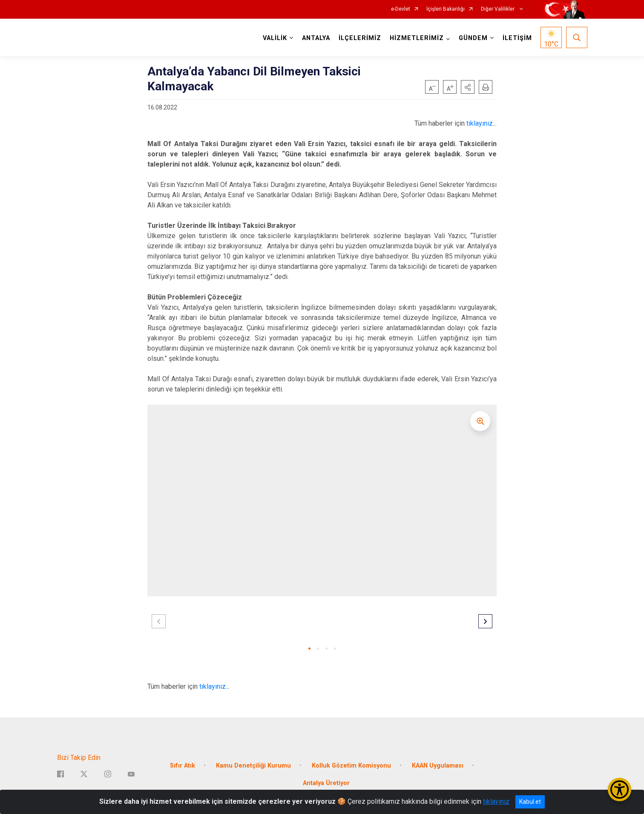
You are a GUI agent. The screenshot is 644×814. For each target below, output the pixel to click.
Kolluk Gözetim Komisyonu (351, 765)
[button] (468, 87)
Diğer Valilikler (498, 9)
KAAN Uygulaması (438, 765)
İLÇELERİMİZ (360, 38)
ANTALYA (316, 38)
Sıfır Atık (183, 765)
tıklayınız (480, 123)
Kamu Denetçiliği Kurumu (253, 765)
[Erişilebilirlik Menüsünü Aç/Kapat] (620, 790)
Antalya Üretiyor (326, 783)
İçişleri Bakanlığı (446, 9)
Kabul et (530, 802)
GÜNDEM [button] (473, 38)
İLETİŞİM (517, 38)
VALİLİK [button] (275, 38)
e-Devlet (401, 9)
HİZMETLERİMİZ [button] (417, 38)
